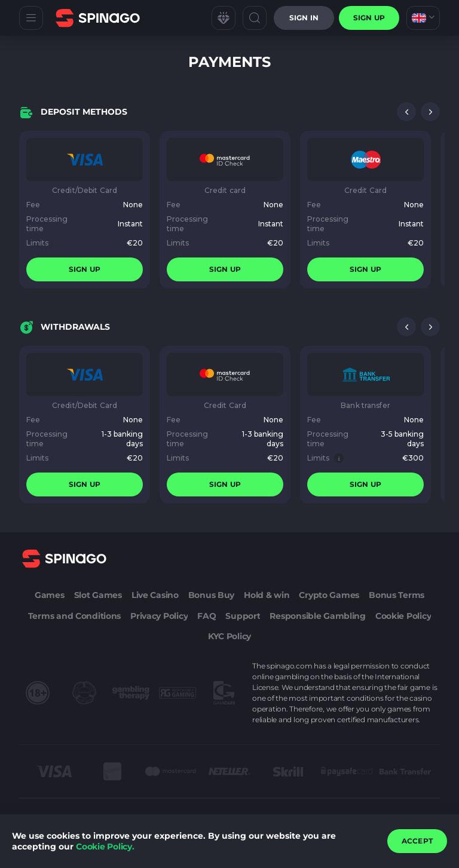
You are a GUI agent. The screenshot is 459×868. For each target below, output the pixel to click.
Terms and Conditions (74, 616)
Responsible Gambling (317, 616)
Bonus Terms (397, 595)
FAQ (206, 616)
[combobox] (423, 18)
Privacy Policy (159, 616)
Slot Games (98, 595)
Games (50, 595)
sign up (369, 18)
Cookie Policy (403, 616)
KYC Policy (229, 636)
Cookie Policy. (105, 846)
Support (243, 616)
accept (417, 841)
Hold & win (267, 595)
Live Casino (155, 595)
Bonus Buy (211, 595)
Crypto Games (329, 595)
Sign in (304, 18)
